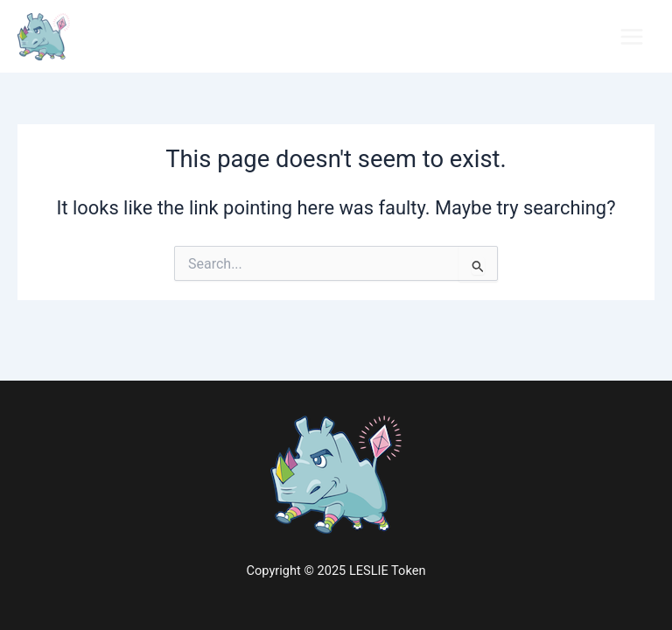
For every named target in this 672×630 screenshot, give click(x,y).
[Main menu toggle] (632, 37)
